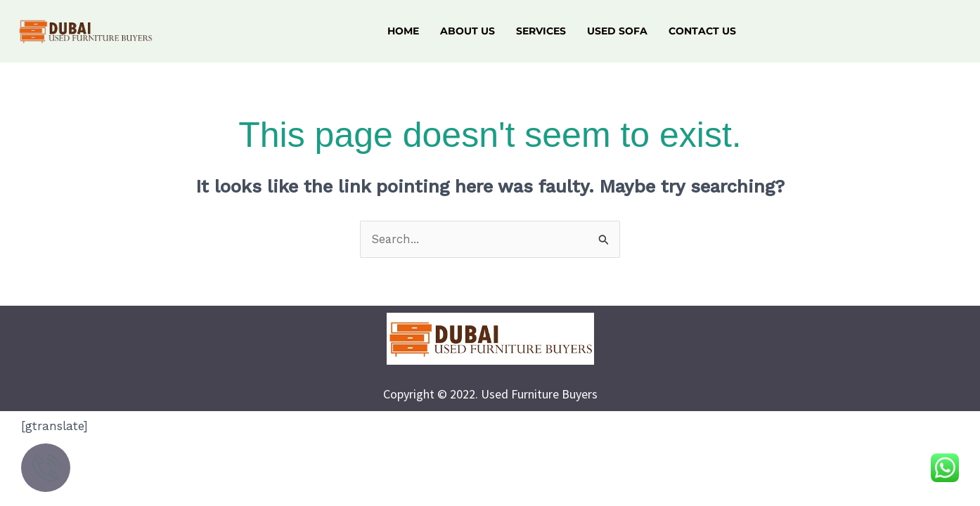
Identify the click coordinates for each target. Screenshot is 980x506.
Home (403, 31)
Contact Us (702, 31)
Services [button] (541, 31)
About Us (468, 31)
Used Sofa (617, 31)
